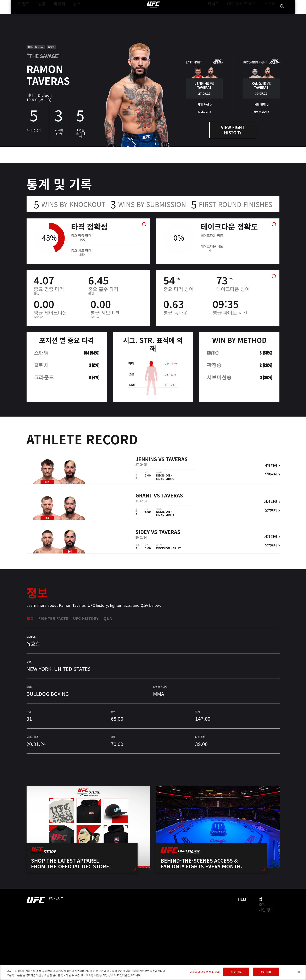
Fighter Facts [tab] (53, 618)
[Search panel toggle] (282, 16)
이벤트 (23, 16)
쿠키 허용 (266, 972)
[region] (153, 972)
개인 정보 (266, 910)
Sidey (143, 532)
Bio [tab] (30, 618)
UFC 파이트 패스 (247, 16)
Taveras (177, 459)
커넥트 (222, 16)
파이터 (56, 16)
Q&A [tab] (108, 618)
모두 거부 (236, 972)
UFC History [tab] (86, 618)
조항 (262, 904)
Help (243, 899)
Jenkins (146, 459)
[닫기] (299, 972)
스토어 (271, 16)
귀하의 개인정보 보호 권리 (205, 972)
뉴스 (72, 16)
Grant (144, 495)
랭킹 (38, 16)
